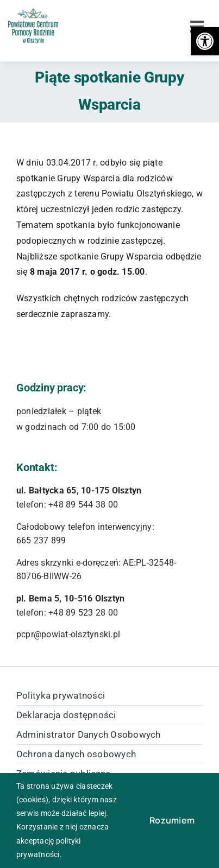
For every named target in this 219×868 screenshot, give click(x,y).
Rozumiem (172, 820)
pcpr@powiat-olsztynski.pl (68, 634)
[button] (205, 41)
